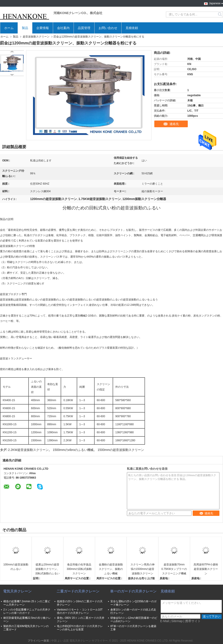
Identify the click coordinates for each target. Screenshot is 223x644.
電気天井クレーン (17, 591)
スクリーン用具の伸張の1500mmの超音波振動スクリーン (142, 569)
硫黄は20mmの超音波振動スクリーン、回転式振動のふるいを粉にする (47, 569)
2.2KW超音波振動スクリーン (28, 450)
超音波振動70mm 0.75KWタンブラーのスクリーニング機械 (174, 569)
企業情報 (43, 28)
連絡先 (174, 124)
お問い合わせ (108, 28)
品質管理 (84, 28)
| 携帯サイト (192, 621)
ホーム (9, 28)
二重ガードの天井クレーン (78, 591)
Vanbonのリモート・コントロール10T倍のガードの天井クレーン (80, 611)
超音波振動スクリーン (36, 37)
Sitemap (177, 621)
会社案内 (63, 28)
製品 (25, 28)
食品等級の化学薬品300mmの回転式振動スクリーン (79, 569)
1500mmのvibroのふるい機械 (73, 450)
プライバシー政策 (38, 641)
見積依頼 (132, 28)
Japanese (216, 3)
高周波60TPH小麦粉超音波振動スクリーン (206, 569)
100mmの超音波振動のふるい (16, 567)
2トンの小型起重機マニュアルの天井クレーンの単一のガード (27, 611)
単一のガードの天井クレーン (133, 591)
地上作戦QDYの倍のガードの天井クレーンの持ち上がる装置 (80, 628)
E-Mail (165, 621)
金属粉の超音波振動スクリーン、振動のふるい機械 (111, 569)
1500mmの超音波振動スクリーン (121, 450)
